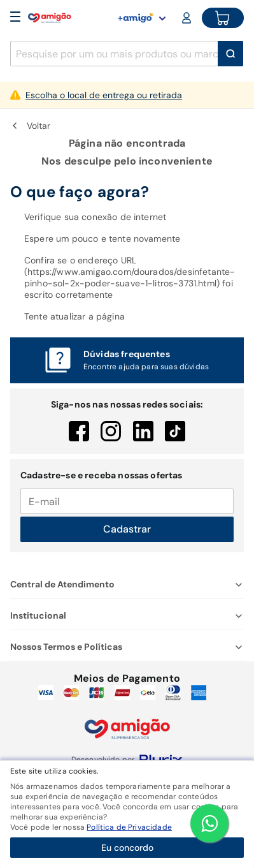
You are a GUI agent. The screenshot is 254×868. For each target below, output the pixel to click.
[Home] (50, 18)
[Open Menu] (15, 18)
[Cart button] (223, 18)
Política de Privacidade (129, 827)
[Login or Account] (188, 18)
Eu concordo (127, 848)
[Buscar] (230, 54)
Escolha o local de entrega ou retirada (104, 95)
